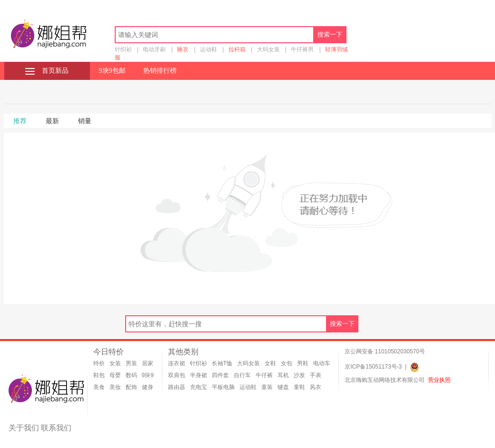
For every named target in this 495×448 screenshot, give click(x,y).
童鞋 (299, 387)
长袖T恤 (222, 363)
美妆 (115, 387)
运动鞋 (208, 49)
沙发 (299, 375)
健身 (148, 387)
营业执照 (439, 380)
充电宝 (198, 387)
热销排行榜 (160, 71)
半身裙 (198, 375)
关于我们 (24, 428)
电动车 (322, 363)
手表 (316, 375)
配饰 (131, 387)
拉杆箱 (237, 49)
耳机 (283, 375)
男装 (131, 363)
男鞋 (303, 363)
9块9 (148, 375)
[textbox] (214, 35)
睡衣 (183, 49)
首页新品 (47, 71)
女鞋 (270, 363)
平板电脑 (223, 387)
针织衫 (123, 49)
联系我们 (56, 428)
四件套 (220, 375)
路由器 (177, 387)
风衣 (316, 387)
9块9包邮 (112, 71)
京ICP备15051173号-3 (373, 367)
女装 (115, 363)
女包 (287, 363)
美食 (99, 387)
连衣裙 (177, 363)
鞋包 (99, 375)
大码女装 (268, 49)
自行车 (242, 375)
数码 (131, 375)
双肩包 (177, 375)
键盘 (283, 387)
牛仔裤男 (302, 49)
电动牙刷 (154, 49)
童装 (267, 387)
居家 (148, 363)
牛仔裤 (264, 375)
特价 (99, 363)
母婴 (115, 375)
